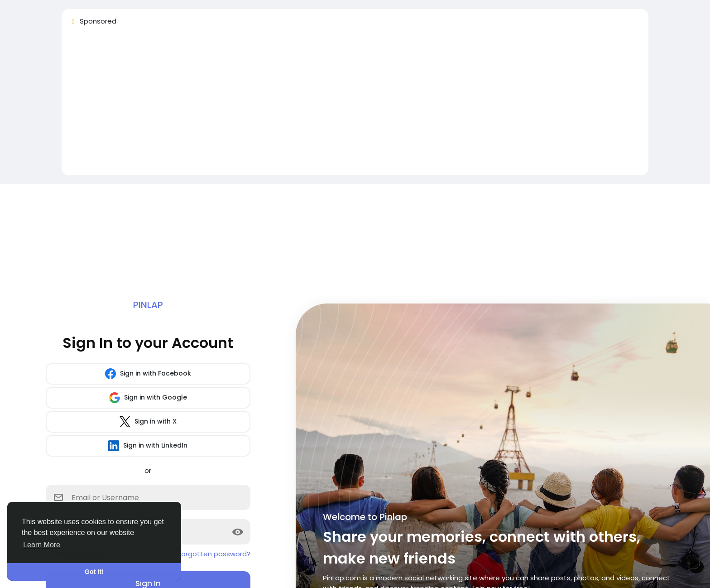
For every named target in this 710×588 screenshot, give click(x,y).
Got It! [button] (94, 572)
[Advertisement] (341, 105)
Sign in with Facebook (148, 374)
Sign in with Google (148, 398)
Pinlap (148, 305)
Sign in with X (148, 422)
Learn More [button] (42, 545)
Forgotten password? (214, 554)
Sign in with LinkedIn (148, 446)
